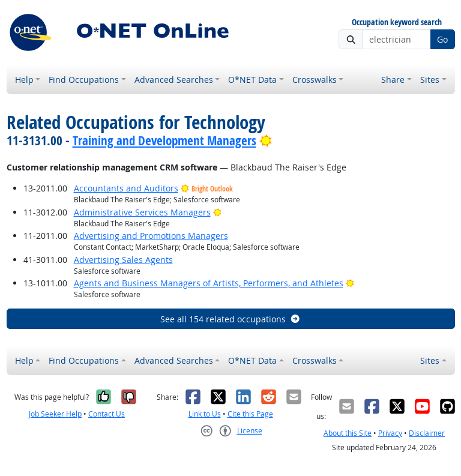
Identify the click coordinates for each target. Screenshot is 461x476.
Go (442, 39)
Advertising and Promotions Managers (151, 236)
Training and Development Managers (164, 140)
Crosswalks (315, 80)
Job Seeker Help (55, 414)
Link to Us (205, 414)
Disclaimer (427, 433)
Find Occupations (84, 80)
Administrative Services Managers (142, 212)
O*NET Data (252, 80)
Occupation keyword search (397, 23)
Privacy (390, 433)
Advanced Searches (174, 80)
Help (24, 80)
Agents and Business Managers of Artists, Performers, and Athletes (209, 283)
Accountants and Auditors (126, 188)
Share (393, 80)
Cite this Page (250, 414)
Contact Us (107, 414)
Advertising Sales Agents (123, 260)
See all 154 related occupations (230, 319)
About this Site (348, 433)
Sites (430, 80)
